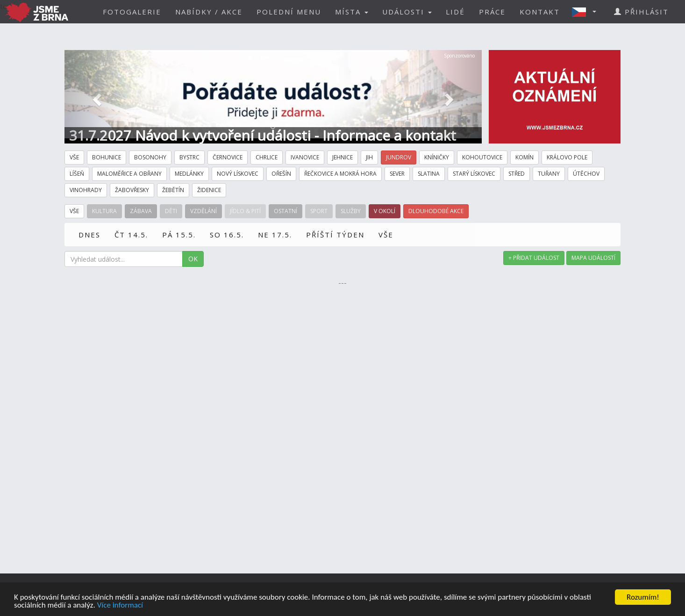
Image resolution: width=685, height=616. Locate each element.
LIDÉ (455, 12)
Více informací (120, 605)
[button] (587, 12)
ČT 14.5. (131, 235)
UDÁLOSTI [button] (407, 12)
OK (193, 259)
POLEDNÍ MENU (289, 12)
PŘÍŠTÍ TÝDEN (335, 235)
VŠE (386, 235)
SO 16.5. (227, 235)
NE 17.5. (275, 235)
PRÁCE (492, 12)
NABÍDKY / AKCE (209, 12)
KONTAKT (540, 12)
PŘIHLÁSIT (641, 12)
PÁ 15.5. (179, 235)
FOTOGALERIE (132, 12)
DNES (89, 235)
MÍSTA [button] (352, 12)
